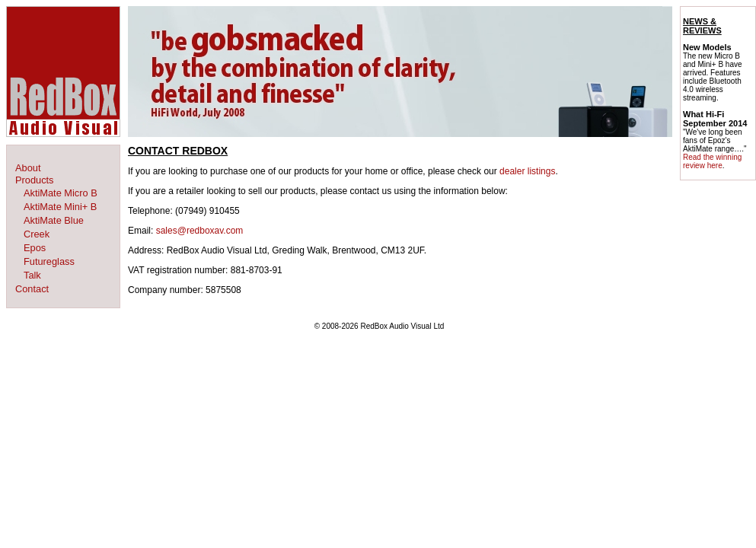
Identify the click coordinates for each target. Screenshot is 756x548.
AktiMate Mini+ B (60, 207)
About (28, 168)
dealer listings (527, 171)
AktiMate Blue (54, 220)
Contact (32, 289)
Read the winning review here (712, 161)
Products (35, 180)
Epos (35, 248)
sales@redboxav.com (200, 231)
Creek (37, 234)
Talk (32, 275)
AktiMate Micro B (61, 193)
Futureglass (49, 261)
